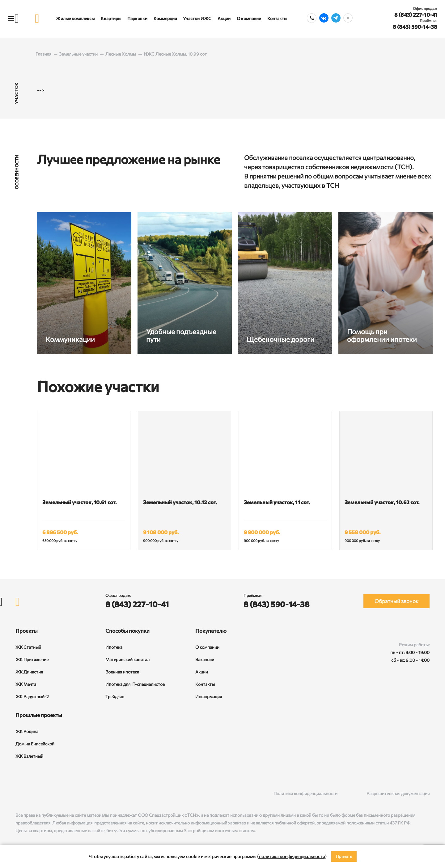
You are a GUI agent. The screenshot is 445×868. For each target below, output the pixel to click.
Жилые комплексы (75, 18)
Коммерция (165, 18)
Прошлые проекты (39, 715)
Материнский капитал (127, 659)
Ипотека (114, 647)
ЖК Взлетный (29, 756)
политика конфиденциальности (292, 856)
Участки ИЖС (197, 18)
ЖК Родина (27, 731)
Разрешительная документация (398, 793)
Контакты (277, 18)
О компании (249, 18)
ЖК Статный (28, 647)
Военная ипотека (122, 672)
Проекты (27, 631)
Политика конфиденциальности (305, 793)
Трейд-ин (115, 696)
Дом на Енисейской (35, 744)
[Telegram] (44, 793)
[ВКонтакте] (19, 793)
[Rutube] (31, 793)
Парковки (137, 18)
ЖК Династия (29, 672)
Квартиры (111, 18)
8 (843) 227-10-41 (416, 15)
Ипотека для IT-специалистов (135, 684)
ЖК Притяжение (32, 659)
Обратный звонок (396, 601)
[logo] (37, 18)
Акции (224, 18)
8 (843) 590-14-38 (415, 27)
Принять (344, 856)
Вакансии (205, 659)
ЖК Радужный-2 (32, 696)
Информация (209, 696)
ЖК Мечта (26, 684)
